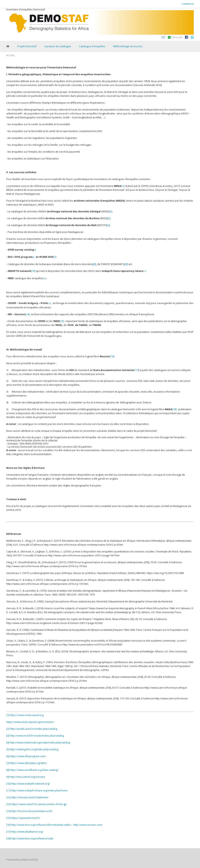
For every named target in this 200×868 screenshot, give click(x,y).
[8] (95, 264)
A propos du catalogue (58, 46)
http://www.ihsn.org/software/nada (32, 838)
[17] (136, 370)
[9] (126, 264)
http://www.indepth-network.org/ (31, 784)
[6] (8, 756)
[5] (8, 749)
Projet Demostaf (27, 46)
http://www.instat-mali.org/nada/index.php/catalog (40, 742)
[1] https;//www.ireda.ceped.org (25, 715)
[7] (55, 257)
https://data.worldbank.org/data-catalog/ (34, 770)
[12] (8, 797)
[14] (28, 314)
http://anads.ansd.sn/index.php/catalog (33, 729)
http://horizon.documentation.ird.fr (32, 811)
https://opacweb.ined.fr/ (26, 818)
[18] (174, 409)
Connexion (187, 4)
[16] (112, 356)
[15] (62, 321)
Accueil (11, 55)
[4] (108, 225)
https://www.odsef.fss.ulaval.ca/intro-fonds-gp (39, 804)
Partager (177, 37)
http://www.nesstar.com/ (88, 825)
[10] (33, 271)
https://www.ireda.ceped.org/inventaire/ (30, 722)
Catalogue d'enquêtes (92, 46)
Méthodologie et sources (128, 46)
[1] (123, 186)
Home (8, 46)
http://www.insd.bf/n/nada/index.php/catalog (37, 736)
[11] (8, 790)
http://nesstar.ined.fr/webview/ (30, 797)
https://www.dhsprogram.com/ (28, 756)
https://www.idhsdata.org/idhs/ (28, 763)
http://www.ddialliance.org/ (27, 832)
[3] (109, 218)
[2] (111, 211)
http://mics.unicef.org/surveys (28, 777)
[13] (8, 804)
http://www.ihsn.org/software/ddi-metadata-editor (41, 825)
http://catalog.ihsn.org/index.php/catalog (34, 749)
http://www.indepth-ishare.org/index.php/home (39, 790)
